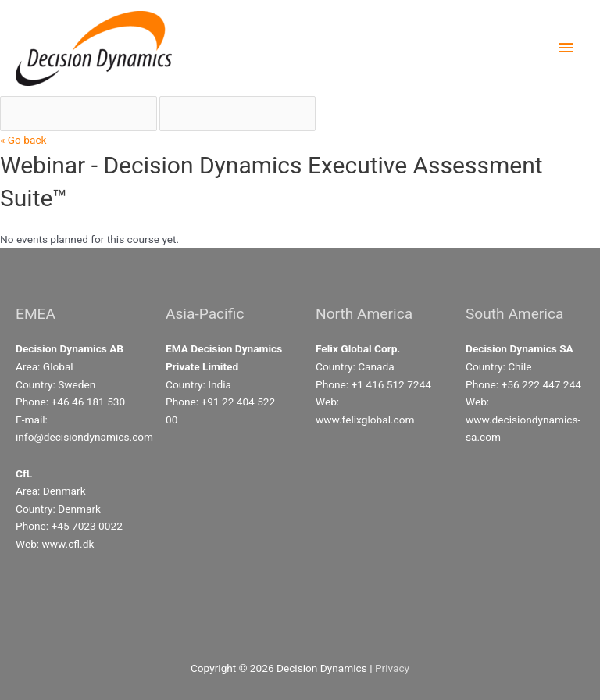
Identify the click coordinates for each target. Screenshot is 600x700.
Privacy (392, 668)
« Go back (23, 140)
